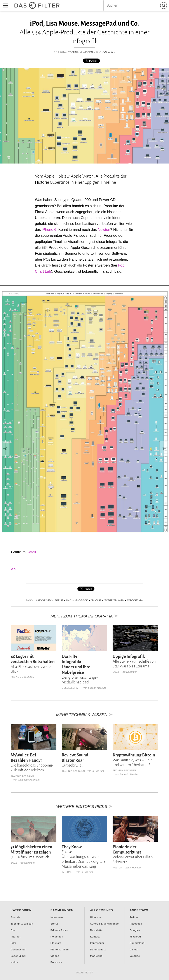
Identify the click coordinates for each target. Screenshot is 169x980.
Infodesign (135, 600)
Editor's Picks (59, 930)
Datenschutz (98, 949)
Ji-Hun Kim (108, 52)
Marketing (96, 956)
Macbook (81, 600)
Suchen (164, 5)
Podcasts (56, 962)
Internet (68, 872)
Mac (69, 600)
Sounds (16, 917)
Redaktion (30, 677)
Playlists (56, 943)
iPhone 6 (49, 230)
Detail (31, 552)
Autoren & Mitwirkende (104, 924)
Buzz (14, 677)
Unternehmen (114, 600)
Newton (104, 230)
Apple (59, 600)
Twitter (134, 917)
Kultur (117, 868)
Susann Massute (97, 688)
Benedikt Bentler (129, 774)
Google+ (135, 930)
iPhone (96, 600)
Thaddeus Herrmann (29, 780)
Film (13, 943)
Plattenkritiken (60, 949)
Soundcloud (137, 943)
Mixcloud (135, 936)
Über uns (96, 917)
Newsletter (97, 930)
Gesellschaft (71, 688)
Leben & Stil (18, 956)
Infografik (43, 600)
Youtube (135, 956)
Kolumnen (57, 936)
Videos (55, 956)
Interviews (57, 917)
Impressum (97, 943)
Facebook (136, 924)
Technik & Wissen (80, 52)
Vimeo (134, 949)
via (13, 569)
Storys (55, 924)
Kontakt (95, 936)
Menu (4, 3)
